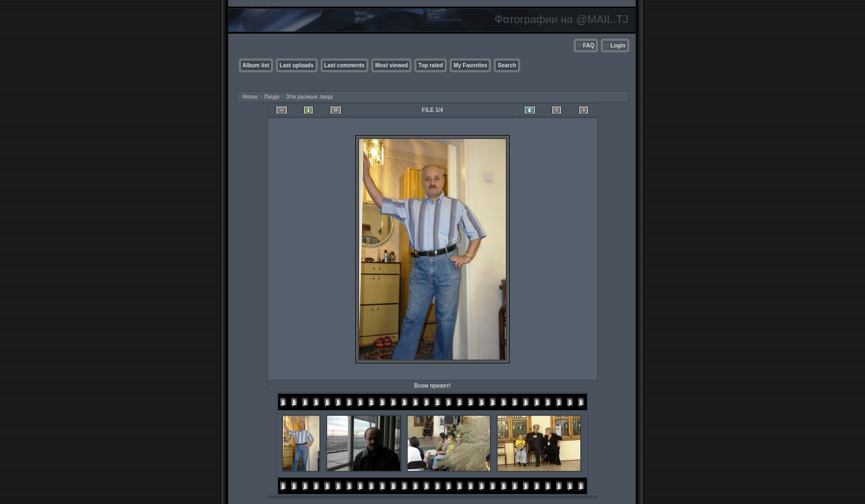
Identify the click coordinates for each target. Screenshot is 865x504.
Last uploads (297, 65)
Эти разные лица (309, 97)
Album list (256, 65)
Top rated (431, 65)
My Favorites (470, 65)
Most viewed (391, 65)
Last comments (345, 65)
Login (618, 45)
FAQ (589, 45)
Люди (272, 97)
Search (507, 65)
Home (250, 97)
